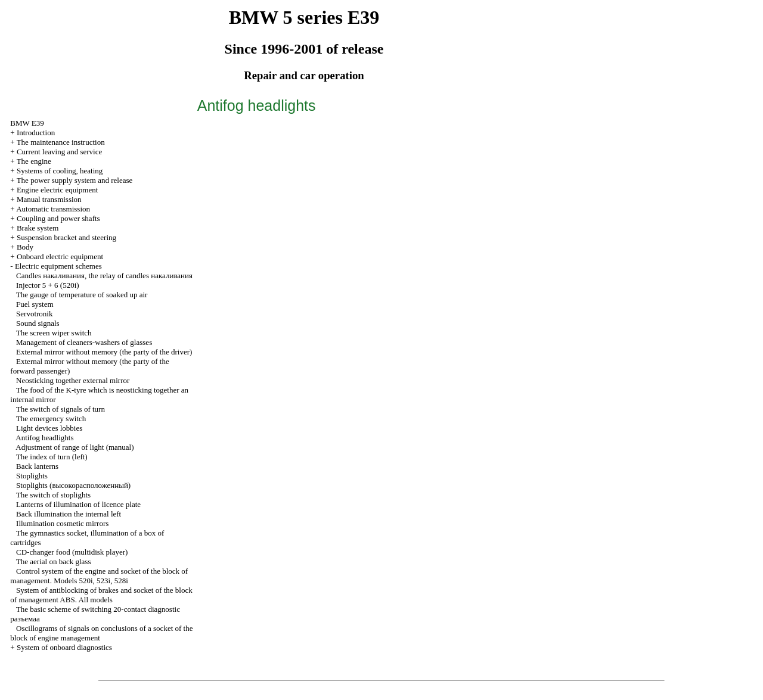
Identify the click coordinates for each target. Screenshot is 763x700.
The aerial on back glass (54, 561)
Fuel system (35, 304)
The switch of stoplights (53, 495)
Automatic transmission (53, 209)
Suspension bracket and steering (66, 237)
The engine (34, 161)
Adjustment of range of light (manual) (75, 447)
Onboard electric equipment (60, 256)
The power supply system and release (75, 180)
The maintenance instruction (61, 142)
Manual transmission (49, 199)
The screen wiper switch (54, 333)
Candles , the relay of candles (104, 276)
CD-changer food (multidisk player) (72, 552)
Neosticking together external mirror (73, 380)
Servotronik (34, 314)
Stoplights (32, 476)
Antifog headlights (44, 438)
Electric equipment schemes (58, 266)
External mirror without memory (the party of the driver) (104, 352)
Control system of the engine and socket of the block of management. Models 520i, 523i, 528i (99, 576)
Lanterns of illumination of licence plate (78, 504)
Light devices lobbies (49, 428)
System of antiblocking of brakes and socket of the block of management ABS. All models (101, 595)
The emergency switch (51, 419)
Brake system (38, 228)
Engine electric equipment (57, 190)
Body (25, 247)
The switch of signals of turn (61, 409)
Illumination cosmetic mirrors (62, 523)
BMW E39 (27, 123)
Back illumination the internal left (69, 514)
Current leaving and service (59, 152)
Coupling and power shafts (58, 218)
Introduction (36, 133)
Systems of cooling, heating (60, 171)
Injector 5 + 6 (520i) (48, 285)
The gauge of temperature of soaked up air (82, 295)
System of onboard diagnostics (64, 647)
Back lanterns (37, 466)
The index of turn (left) (52, 457)
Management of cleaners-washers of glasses (84, 342)
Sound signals (38, 323)
